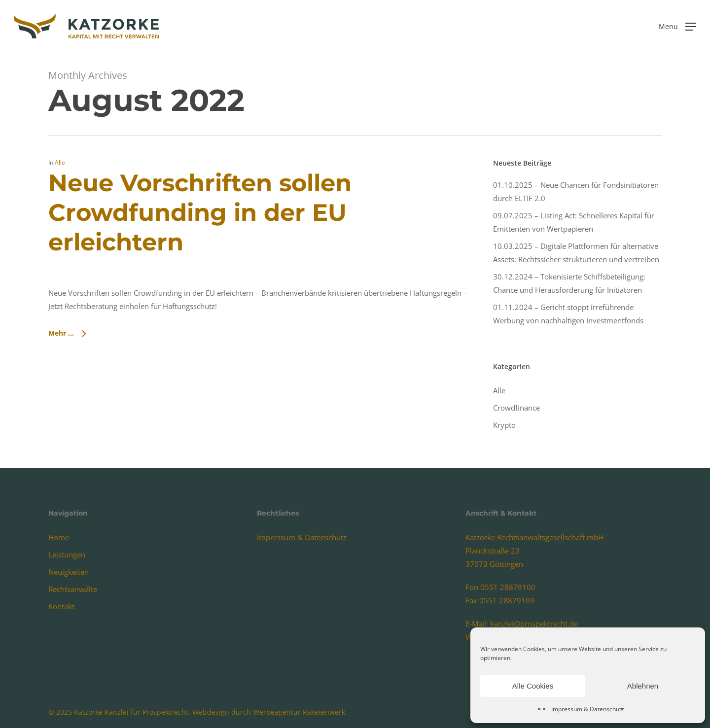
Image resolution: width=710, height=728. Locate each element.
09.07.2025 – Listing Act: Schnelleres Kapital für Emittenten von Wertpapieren (574, 222)
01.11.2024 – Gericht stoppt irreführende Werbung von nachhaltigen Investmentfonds (568, 314)
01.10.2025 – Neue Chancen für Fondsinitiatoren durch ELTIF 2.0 (576, 191)
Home (59, 537)
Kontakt (61, 606)
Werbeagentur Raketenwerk (299, 712)
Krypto (504, 425)
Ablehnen (643, 686)
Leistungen (67, 555)
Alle (60, 162)
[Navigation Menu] (677, 26)
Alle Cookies (533, 686)
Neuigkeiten (69, 572)
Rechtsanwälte (73, 589)
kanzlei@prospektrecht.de (534, 624)
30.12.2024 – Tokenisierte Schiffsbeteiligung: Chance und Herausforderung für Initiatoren (569, 283)
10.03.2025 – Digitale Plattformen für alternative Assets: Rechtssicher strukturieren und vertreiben (576, 253)
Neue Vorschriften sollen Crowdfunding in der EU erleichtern (200, 212)
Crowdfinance (516, 408)
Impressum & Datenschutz (588, 709)
